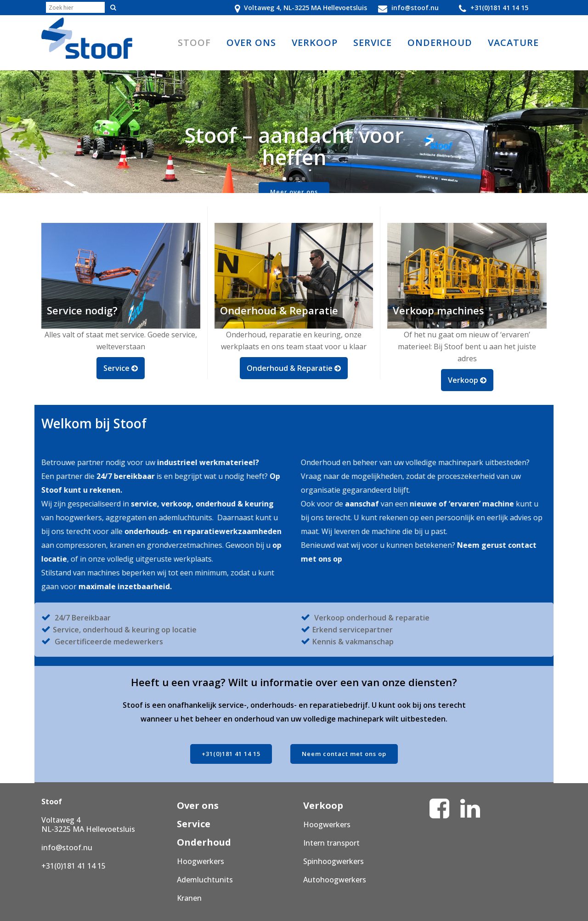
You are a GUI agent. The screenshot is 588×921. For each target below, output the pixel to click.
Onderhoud (204, 842)
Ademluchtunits (205, 880)
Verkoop (467, 380)
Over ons (198, 805)
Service (121, 368)
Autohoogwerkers (335, 880)
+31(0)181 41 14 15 (231, 754)
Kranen (189, 898)
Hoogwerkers (201, 861)
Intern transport (331, 843)
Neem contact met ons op (344, 754)
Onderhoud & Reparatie (294, 368)
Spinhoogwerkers (334, 861)
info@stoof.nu (67, 847)
